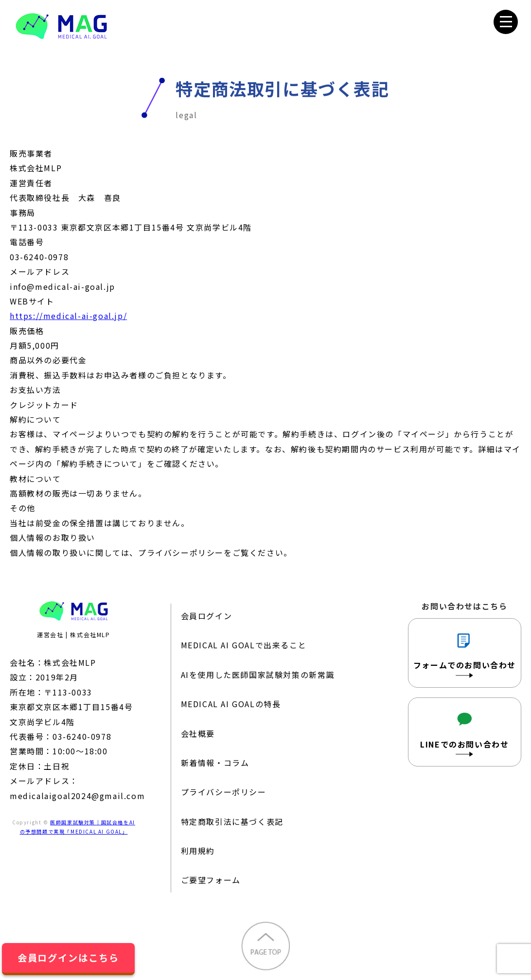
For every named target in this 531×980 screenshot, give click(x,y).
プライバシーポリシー (224, 792)
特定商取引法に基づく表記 (232, 821)
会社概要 (198, 733)
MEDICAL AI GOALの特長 (231, 704)
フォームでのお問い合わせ (465, 652)
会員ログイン (207, 616)
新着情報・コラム (215, 763)
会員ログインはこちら (68, 958)
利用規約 (198, 851)
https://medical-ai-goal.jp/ (68, 316)
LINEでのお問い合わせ (465, 731)
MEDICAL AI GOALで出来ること (244, 645)
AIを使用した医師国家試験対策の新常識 (258, 675)
